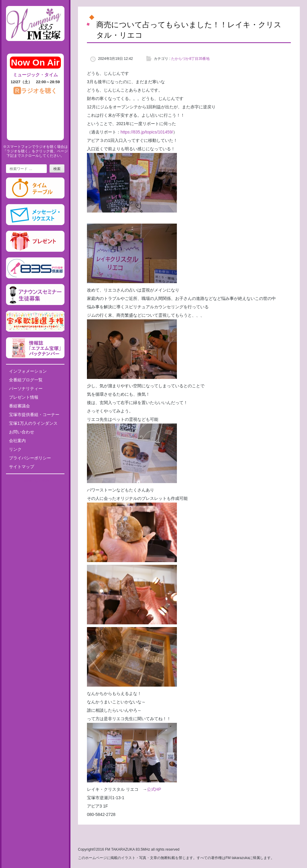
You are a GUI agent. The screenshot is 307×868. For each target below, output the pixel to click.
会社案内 (17, 441)
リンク (15, 449)
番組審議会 (19, 406)
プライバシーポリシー (30, 458)
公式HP (154, 789)
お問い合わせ (22, 432)
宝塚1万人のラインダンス (33, 423)
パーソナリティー (26, 389)
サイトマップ (22, 467)
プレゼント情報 (24, 397)
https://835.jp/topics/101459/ (147, 132)
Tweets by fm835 (35, 481)
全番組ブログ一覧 (26, 380)
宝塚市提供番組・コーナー (34, 415)
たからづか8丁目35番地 (190, 59)
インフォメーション (28, 371)
